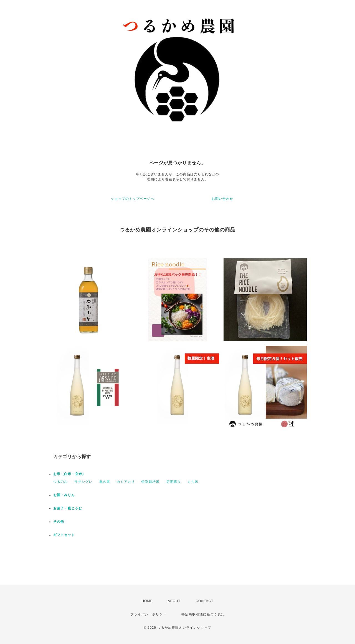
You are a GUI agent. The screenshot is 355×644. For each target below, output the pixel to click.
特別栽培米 (150, 482)
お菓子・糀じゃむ (68, 508)
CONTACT (204, 601)
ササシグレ (83, 482)
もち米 (193, 482)
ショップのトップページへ (133, 199)
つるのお (60, 482)
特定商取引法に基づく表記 (203, 614)
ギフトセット (64, 535)
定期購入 (174, 482)
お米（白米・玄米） (69, 474)
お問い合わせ (222, 199)
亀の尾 (105, 482)
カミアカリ (126, 482)
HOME (147, 601)
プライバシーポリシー (148, 614)
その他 (59, 522)
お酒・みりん (64, 495)
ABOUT (174, 601)
